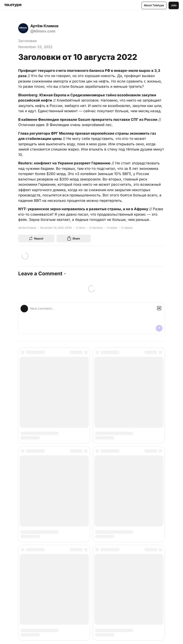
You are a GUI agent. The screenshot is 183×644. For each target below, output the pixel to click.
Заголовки (27, 41)
